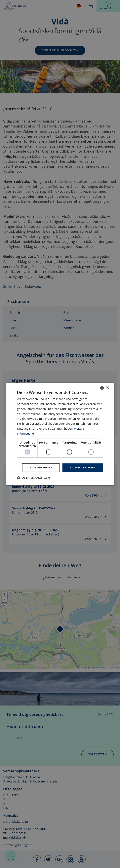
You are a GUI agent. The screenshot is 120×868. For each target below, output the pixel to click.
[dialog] (60, 434)
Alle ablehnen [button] (38, 468)
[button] (33, 478)
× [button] (108, 388)
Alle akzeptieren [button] (81, 468)
